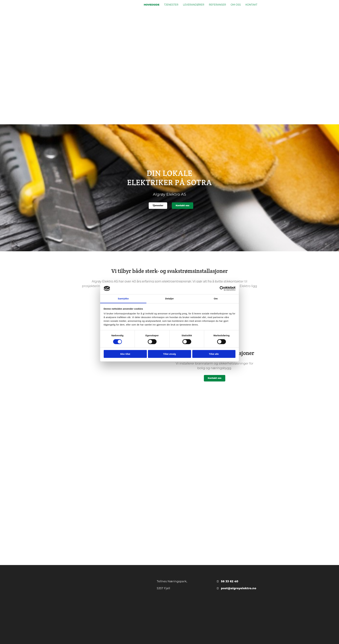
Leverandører (194, 5)
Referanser (217, 5)
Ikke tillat (125, 354)
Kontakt (251, 5)
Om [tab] (216, 299)
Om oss (236, 5)
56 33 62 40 (230, 581)
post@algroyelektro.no (239, 588)
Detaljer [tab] (169, 299)
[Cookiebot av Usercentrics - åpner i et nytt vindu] (222, 288)
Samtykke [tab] (123, 299)
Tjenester (171, 5)
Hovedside (152, 5)
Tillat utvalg (169, 354)
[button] (158, 206)
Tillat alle (214, 354)
